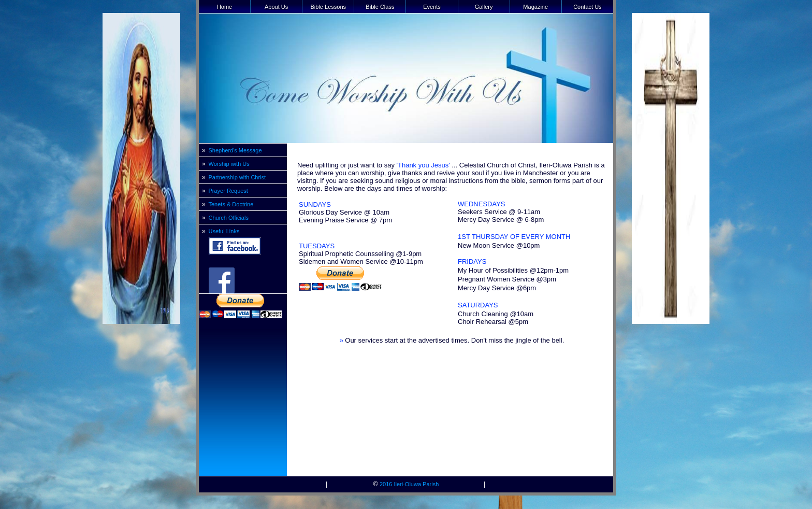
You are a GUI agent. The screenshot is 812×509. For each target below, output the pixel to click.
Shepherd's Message (235, 150)
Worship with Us (229, 164)
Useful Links (224, 231)
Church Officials (229, 218)
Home (224, 7)
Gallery (484, 7)
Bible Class (380, 7)
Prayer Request (228, 191)
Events (432, 7)
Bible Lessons (329, 7)
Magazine (535, 7)
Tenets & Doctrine (231, 204)
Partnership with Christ (237, 177)
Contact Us (587, 7)
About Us (276, 7)
